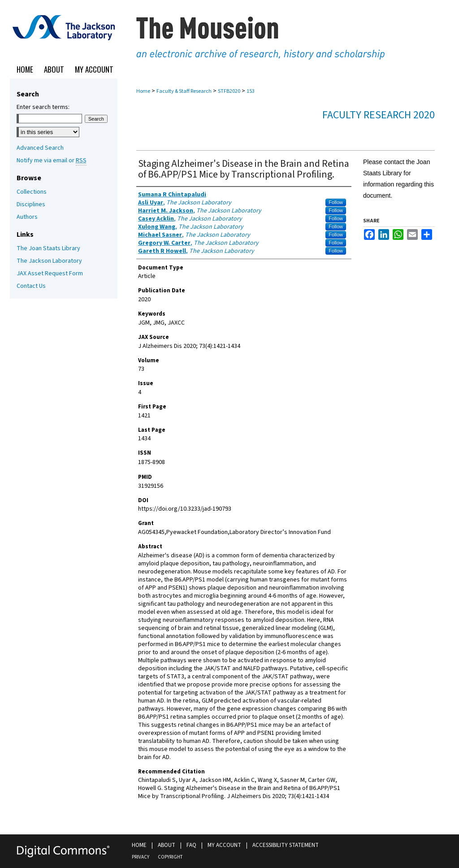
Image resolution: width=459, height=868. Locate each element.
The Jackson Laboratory (49, 261)
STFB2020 (229, 91)
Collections (32, 192)
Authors (27, 217)
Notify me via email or (52, 161)
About (167, 845)
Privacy (141, 857)
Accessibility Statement (286, 845)
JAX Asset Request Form (50, 273)
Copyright (170, 857)
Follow (336, 202)
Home (143, 91)
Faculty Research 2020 (379, 115)
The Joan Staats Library (48, 248)
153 (251, 91)
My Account (224, 845)
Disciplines (31, 204)
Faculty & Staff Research (184, 91)
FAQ (191, 845)
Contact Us (31, 286)
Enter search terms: (43, 107)
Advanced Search (40, 148)
